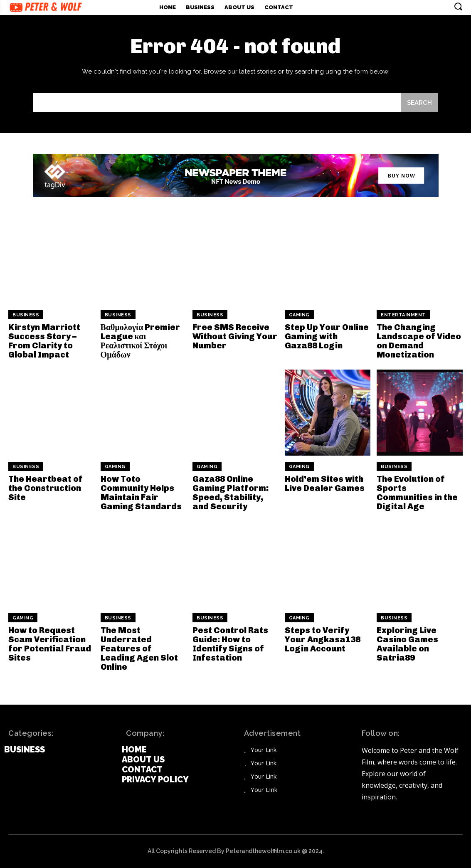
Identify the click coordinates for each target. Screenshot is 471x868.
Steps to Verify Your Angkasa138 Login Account (323, 639)
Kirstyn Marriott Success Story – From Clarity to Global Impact (44, 341)
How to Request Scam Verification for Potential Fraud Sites (50, 644)
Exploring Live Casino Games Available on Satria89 (407, 644)
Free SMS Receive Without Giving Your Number (235, 336)
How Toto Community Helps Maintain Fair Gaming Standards (141, 493)
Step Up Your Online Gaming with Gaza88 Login (327, 336)
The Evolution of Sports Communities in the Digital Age (417, 493)
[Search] (419, 103)
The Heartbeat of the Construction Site (46, 488)
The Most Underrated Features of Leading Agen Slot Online (139, 649)
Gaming (299, 315)
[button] (458, 6)
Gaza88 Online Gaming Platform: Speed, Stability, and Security (231, 493)
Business (26, 315)
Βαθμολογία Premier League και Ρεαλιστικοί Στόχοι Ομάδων (141, 341)
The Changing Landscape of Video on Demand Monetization (419, 341)
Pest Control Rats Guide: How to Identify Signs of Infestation (230, 644)
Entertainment (403, 315)
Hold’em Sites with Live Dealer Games (325, 483)
